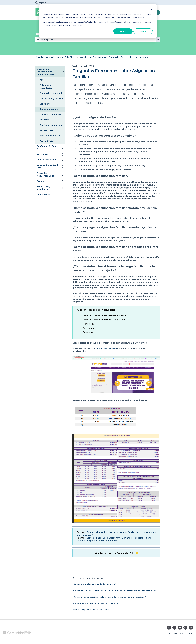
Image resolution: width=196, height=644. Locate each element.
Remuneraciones (139, 57)
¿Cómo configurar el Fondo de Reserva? (91, 610)
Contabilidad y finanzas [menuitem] (51, 99)
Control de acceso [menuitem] (46, 160)
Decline (143, 31)
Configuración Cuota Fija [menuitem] (47, 148)
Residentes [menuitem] (43, 154)
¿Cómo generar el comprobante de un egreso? (94, 584)
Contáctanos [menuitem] (43, 194)
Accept (123, 31)
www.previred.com (107, 349)
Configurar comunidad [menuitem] (51, 125)
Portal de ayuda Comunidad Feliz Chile (55, 57)
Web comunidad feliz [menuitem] (50, 136)
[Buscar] (158, 40)
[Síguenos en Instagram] (174, 628)
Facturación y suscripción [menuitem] (44, 188)
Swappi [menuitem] (41, 181)
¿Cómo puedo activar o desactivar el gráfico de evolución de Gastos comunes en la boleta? (115, 590)
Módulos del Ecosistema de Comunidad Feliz (103, 57)
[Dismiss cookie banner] (152, 9)
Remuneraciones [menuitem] (49, 109)
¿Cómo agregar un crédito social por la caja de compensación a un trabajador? (109, 597)
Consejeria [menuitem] (45, 104)
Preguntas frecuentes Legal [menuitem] (46, 174)
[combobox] (96, 40)
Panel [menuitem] (42, 80)
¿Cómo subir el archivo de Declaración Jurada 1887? (97, 603)
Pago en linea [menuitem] (46, 130)
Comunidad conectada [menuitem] (51, 93)
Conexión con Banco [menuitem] (50, 114)
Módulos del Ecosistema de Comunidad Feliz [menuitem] (45, 72)
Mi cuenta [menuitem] (45, 120)
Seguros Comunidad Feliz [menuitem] (47, 166)
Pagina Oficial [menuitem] (47, 141)
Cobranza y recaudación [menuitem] (46, 87)
